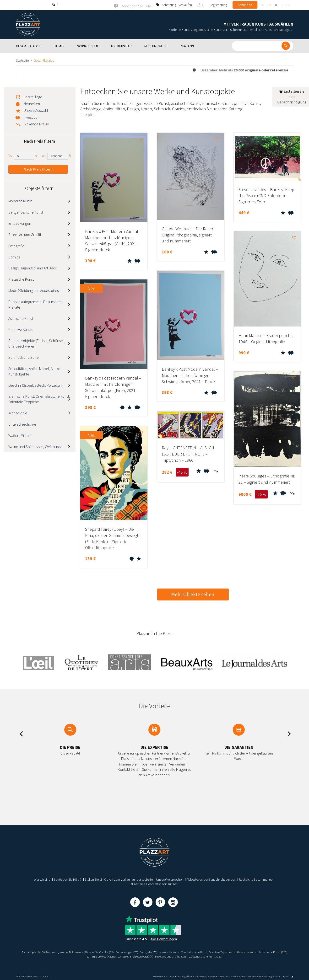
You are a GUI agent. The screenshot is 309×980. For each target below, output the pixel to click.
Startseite (22, 60)
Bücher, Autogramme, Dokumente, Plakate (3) (74, 952)
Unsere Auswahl (36, 110)
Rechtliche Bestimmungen (257, 879)
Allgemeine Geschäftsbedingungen (154, 884)
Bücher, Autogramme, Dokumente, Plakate (35, 304)
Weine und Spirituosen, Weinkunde (35, 446)
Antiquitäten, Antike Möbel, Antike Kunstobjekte (34, 371)
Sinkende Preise (36, 123)
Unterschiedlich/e (22, 424)
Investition (32, 117)
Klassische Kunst (21, 279)
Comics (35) (115, 952)
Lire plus (88, 114)
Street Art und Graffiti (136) (189, 956)
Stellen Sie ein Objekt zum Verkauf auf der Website (119, 879)
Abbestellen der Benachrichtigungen (211, 879)
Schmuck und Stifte (24, 357)
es (288, 5)
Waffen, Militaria (20, 435)
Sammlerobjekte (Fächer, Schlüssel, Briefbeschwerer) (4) (131, 956)
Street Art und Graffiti (25, 234)
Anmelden (245, 5)
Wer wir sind (42, 879)
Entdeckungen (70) (138, 952)
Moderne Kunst (20, 201)
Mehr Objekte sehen (193, 594)
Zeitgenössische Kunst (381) (227, 956)
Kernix (288, 976)
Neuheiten (32, 103)
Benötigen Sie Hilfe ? (68, 879)
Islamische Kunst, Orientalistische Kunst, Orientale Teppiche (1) (217, 952)
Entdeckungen (20, 223)
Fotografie (16, 245)
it (282, 5)
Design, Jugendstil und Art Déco (33, 268)
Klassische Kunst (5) (274, 952)
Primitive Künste (21, 329)
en (269, 5)
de (276, 5)
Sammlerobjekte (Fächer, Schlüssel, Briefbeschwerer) (37, 343)
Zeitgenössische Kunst (26, 212)
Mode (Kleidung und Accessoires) (34, 290)
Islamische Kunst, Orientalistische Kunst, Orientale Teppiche (39, 399)
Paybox (276, 976)
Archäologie (18, 412)
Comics (14, 257)
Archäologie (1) (32, 952)
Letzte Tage (33, 96)
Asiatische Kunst (21, 318)
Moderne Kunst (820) (77, 956)
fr (262, 5)
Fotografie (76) (162, 952)
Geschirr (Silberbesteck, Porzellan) (35, 385)
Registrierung (218, 5)
